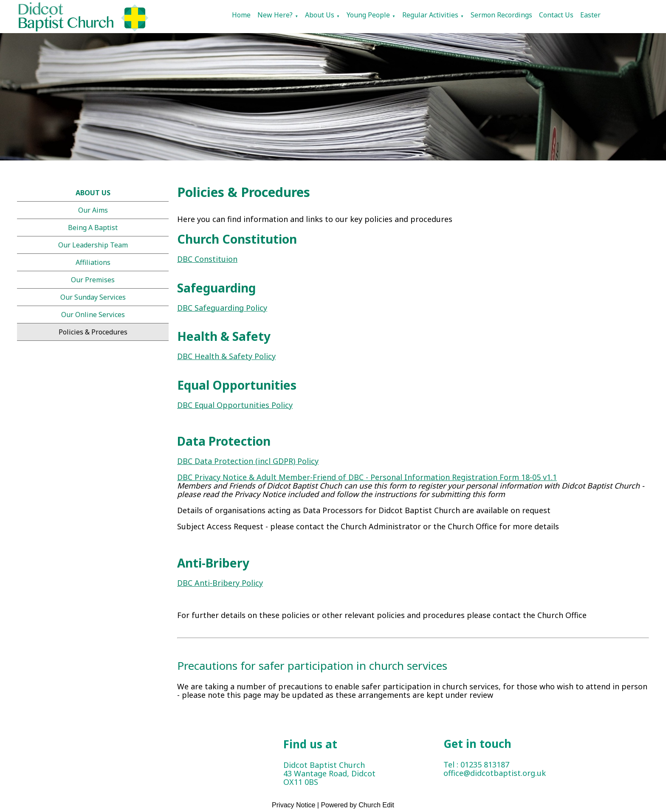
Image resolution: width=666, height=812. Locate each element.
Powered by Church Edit (357, 805)
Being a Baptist (93, 228)
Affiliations (93, 262)
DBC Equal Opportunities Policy (235, 405)
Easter (590, 15)
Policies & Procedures (93, 332)
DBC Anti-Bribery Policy (220, 583)
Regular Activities (430, 15)
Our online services (93, 315)
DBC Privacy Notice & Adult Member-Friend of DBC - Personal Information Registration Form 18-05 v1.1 (367, 478)
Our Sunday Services (93, 297)
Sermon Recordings (501, 15)
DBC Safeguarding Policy (222, 308)
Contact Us (556, 15)
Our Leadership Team (93, 245)
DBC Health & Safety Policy (226, 357)
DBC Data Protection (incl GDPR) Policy (248, 461)
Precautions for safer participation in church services (312, 666)
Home (241, 15)
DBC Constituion (207, 259)
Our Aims (93, 210)
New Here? (275, 15)
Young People (368, 15)
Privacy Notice (293, 805)
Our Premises (93, 280)
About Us (320, 15)
